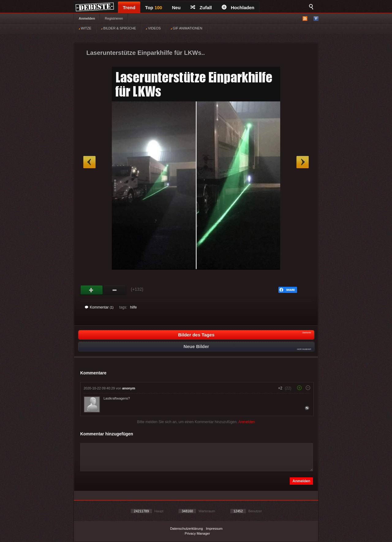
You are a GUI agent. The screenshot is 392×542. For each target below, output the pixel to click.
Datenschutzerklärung (186, 529)
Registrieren (114, 18)
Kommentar (99, 307)
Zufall (201, 8)
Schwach (115, 290)
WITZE (85, 28)
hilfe (134, 307)
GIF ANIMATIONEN (186, 28)
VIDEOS (153, 28)
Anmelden (87, 18)
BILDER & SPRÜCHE (119, 28)
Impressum (214, 529)
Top (154, 8)
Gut (92, 290)
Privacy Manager (197, 533)
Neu (176, 8)
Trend (129, 8)
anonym (129, 388)
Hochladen (238, 8)
